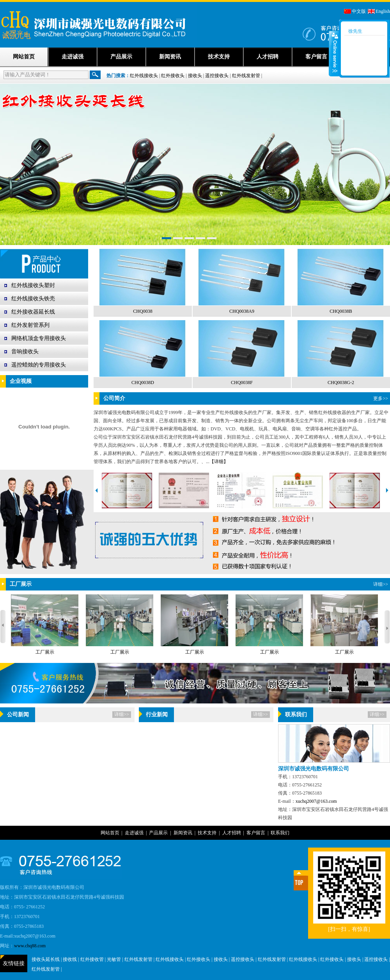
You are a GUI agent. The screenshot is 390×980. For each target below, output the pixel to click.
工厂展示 (45, 652)
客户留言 (316, 57)
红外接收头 (173, 76)
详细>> (381, 584)
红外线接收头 (144, 76)
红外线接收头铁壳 (33, 299)
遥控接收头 (217, 76)
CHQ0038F (242, 382)
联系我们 (280, 833)
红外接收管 (92, 959)
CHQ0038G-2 (341, 382)
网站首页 (24, 57)
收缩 (334, 53)
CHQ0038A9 (242, 311)
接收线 (70, 959)
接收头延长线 (46, 959)
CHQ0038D (143, 382)
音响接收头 (25, 352)
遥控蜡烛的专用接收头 (39, 365)
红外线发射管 (246, 76)
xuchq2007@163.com (316, 801)
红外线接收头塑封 (33, 285)
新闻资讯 (170, 57)
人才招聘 (268, 57)
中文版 (359, 11)
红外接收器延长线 (33, 312)
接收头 (195, 76)
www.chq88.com (30, 946)
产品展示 (121, 57)
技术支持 (219, 57)
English (383, 11)
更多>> (381, 398)
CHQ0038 (143, 311)
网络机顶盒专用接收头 (39, 338)
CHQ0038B (341, 311)
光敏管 (114, 959)
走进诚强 (73, 57)
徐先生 (355, 31)
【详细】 (219, 462)
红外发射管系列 (30, 325)
